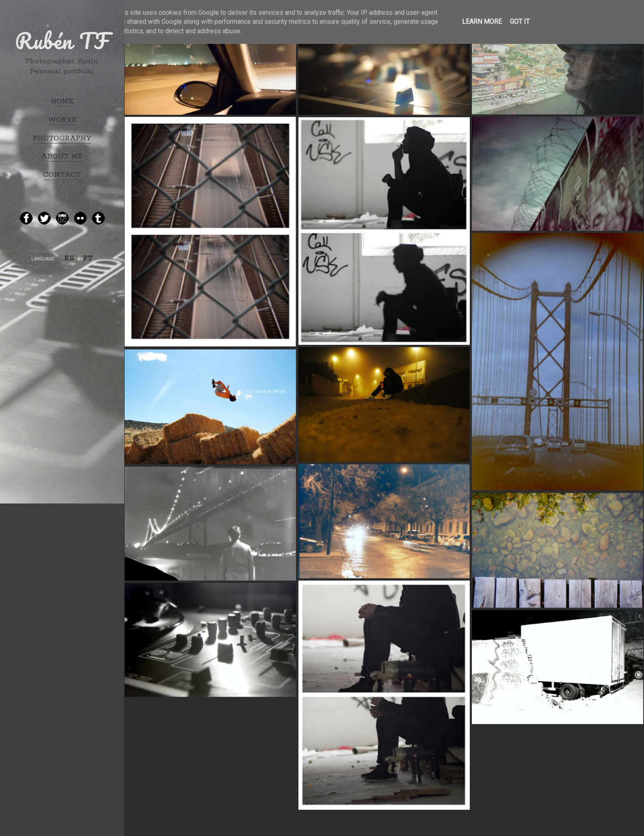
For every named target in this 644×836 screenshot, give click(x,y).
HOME (62, 101)
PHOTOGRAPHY (62, 138)
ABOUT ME (62, 156)
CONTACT (62, 175)
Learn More (482, 22)
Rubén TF (62, 41)
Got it (520, 22)
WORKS (62, 120)
